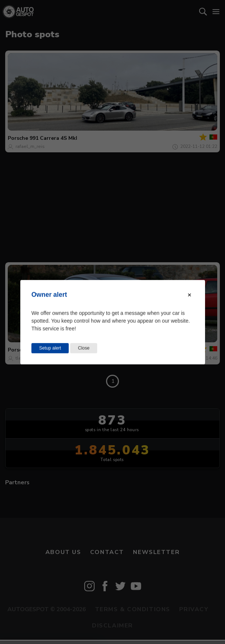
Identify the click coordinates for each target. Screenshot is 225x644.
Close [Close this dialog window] (84, 348)
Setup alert (50, 348)
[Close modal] (190, 295)
